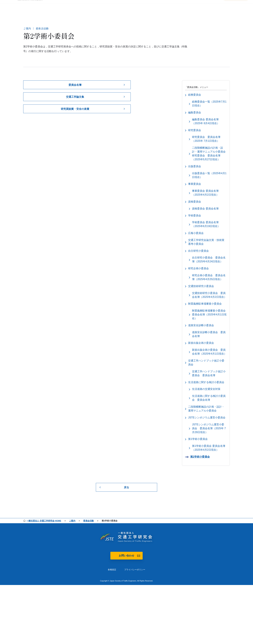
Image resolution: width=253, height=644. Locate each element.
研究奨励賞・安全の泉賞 (75, 111)
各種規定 (112, 584)
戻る (126, 502)
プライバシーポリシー (135, 584)
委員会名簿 (75, 86)
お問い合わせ (126, 570)
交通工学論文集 (75, 99)
